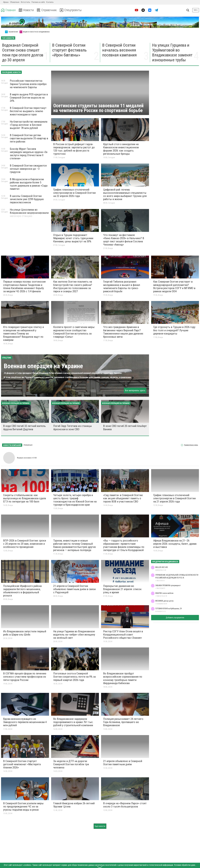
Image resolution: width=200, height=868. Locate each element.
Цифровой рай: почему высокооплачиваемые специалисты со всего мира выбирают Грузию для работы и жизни (125, 194)
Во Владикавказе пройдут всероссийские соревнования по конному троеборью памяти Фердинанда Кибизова (123, 678)
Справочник (47, 10)
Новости (26, 10)
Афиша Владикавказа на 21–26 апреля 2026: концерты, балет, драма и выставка (175, 544)
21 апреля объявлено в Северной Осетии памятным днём (123, 763)
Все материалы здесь (135, 390)
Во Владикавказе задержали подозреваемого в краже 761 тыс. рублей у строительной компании (73, 722)
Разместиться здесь (191, 445)
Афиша (6, 2)
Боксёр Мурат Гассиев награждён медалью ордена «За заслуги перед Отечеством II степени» (29, 154)
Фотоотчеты (25, 2)
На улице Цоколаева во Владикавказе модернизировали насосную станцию (29, 213)
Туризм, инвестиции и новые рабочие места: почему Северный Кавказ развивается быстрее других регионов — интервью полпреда (75, 545)
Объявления (15, 2)
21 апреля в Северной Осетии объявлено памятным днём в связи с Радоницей (74, 589)
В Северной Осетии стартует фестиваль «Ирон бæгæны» (69, 50)
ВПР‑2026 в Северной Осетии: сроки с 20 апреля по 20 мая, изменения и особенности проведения (25, 544)
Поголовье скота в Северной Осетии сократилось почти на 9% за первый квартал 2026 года (74, 677)
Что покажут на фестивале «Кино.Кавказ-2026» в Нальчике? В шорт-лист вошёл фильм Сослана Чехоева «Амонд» (124, 240)
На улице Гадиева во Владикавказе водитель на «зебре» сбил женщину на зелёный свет (74, 635)
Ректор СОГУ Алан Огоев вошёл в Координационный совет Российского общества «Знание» (123, 635)
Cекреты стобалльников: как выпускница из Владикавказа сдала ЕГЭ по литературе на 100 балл (25, 498)
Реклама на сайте (38, 2)
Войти (196, 10)
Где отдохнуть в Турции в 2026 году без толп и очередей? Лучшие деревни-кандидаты (174, 330)
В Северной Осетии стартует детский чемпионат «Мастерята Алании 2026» (22, 764)
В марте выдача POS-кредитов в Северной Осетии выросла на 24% (29, 98)
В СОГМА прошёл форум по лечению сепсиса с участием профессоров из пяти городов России (25, 677)
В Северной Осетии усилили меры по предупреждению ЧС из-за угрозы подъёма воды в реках (23, 807)
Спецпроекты (71, 10)
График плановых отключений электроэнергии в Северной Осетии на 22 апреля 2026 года (74, 193)
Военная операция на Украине (43, 366)
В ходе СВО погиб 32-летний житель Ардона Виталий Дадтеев (24, 428)
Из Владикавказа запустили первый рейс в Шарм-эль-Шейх (25, 633)
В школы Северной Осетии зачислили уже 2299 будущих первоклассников (27, 199)
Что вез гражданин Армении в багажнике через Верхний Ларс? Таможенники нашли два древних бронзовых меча (123, 332)
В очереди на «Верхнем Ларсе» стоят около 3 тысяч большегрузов (125, 805)
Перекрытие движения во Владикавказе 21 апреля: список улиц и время (122, 589)
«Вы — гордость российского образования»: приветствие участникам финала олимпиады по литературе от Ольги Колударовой (124, 545)
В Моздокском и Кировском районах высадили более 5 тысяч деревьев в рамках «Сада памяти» (29, 184)
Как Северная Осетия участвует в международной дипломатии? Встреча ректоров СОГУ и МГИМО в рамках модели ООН (174, 286)
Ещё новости (100, 826)
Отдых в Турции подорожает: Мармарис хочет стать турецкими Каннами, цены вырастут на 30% (73, 238)
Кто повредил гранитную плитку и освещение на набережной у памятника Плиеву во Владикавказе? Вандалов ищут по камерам (24, 333)
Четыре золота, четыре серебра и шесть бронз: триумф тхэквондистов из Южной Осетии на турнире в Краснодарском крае (75, 500)
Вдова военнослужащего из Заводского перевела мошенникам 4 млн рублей (25, 722)
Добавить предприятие (175, 618)
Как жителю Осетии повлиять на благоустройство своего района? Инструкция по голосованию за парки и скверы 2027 (73, 286)
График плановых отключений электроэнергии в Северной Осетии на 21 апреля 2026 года (174, 498)
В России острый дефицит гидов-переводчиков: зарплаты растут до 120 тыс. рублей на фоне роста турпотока (74, 149)
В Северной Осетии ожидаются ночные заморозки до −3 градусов (28, 169)
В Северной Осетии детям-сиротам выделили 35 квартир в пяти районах (29, 138)
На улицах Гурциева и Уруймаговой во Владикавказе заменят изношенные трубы (172, 52)
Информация (28, 445)
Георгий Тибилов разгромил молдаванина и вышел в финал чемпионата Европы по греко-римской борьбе (122, 286)
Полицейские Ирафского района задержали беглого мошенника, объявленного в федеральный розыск (22, 591)
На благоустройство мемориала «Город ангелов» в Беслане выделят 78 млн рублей (29, 125)
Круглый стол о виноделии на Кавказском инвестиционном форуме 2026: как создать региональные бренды (121, 149)
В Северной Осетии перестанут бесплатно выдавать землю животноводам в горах (28, 111)
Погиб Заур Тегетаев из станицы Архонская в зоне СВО (73, 428)
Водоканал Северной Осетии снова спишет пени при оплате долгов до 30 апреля (23, 52)
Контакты (50, 2)
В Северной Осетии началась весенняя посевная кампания (119, 50)
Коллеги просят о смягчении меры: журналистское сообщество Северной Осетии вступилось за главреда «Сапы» (74, 332)
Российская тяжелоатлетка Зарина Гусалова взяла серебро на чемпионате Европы (28, 84)
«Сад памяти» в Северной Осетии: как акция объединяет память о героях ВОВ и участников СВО (123, 498)
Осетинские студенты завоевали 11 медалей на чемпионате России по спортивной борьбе (98, 108)
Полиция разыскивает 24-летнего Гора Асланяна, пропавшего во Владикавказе (123, 722)
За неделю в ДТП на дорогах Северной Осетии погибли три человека (71, 764)
